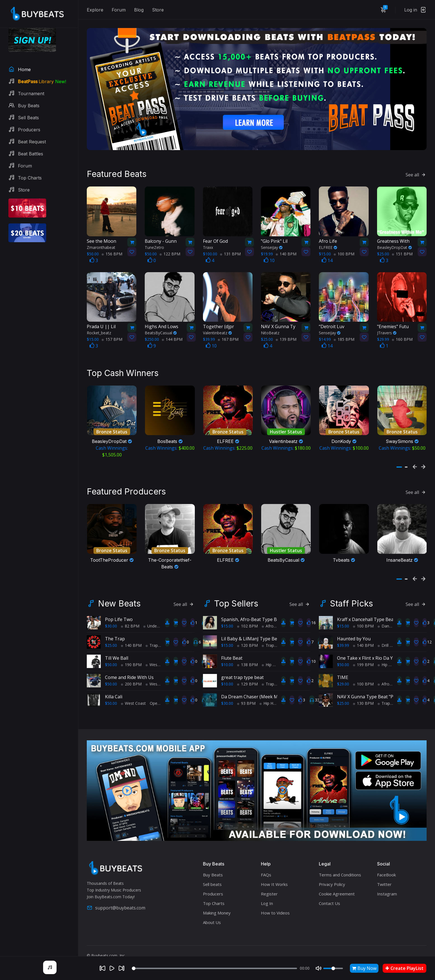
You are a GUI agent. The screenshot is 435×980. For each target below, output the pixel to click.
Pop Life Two (119, 608)
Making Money (217, 902)
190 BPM (131, 653)
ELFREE (328, 242)
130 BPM (363, 692)
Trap (152, 634)
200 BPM (131, 673)
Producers (213, 883)
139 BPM (286, 333)
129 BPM (247, 673)
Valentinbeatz (217, 327)
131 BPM (230, 248)
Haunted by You (354, 627)
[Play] (112, 968)
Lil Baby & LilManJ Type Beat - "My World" (265, 627)
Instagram (387, 883)
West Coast (158, 653)
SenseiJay (272, 242)
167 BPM (228, 333)
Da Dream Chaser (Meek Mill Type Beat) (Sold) (270, 685)
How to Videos (275, 902)
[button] (399, 459)
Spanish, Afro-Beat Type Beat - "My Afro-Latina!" (272, 608)
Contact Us (329, 892)
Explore (95, 10)
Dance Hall (389, 615)
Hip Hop (271, 653)
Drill (383, 634)
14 (327, 255)
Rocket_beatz (99, 327)
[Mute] (319, 968)
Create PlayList (404, 968)
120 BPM (247, 634)
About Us (212, 911)
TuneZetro (154, 242)
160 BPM (402, 333)
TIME (343, 666)
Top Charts (214, 892)
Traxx (208, 242)
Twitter (384, 873)
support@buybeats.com (116, 897)
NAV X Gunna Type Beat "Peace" (371, 685)
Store (158, 10)
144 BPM (172, 333)
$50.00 (111, 653)
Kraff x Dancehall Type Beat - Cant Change (382, 608)
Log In (267, 892)
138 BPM (247, 653)
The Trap (115, 627)
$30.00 (111, 615)
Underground (157, 615)
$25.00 (111, 634)
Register (269, 883)
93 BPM (246, 692)
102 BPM (247, 615)
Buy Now (364, 968)
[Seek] (214, 968)
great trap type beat (242, 666)
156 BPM (112, 248)
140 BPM (286, 248)
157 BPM (112, 333)
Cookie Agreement (337, 883)
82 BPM (130, 615)
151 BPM (402, 248)
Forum (119, 10)
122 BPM (170, 248)
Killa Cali (114, 685)
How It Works (274, 873)
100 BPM (344, 248)
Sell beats (212, 873)
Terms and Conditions (340, 864)
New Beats (119, 592)
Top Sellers (236, 592)
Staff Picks (351, 592)
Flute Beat (232, 647)
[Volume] (333, 968)
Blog (139, 10)
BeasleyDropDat (394, 242)
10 (269, 255)
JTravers (387, 327)
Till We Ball (117, 647)
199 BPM (363, 653)
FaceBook (386, 864)
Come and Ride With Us (129, 666)
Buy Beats (213, 864)
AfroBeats (273, 615)
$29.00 (343, 673)
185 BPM (344, 333)
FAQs (266, 864)
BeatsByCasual (161, 327)
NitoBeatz (270, 327)
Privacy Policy (332, 873)
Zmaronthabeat (101, 242)
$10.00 (227, 653)
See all (416, 169)
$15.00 (227, 615)
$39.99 (343, 634)
